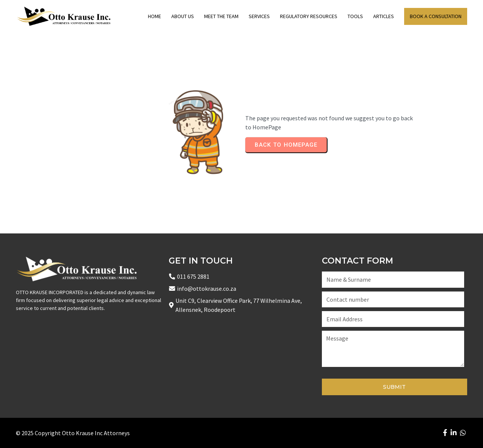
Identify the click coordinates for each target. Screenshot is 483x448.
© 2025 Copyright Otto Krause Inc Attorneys (73, 433)
